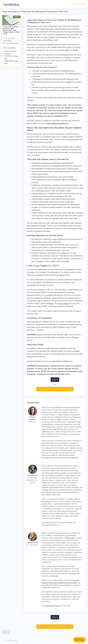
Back (6, 632)
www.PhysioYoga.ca (53, 606)
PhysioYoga (70, 538)
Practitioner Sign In (79, 4)
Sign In (55, 380)
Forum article (63, 304)
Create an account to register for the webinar (55, 389)
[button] (82, 403)
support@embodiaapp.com (58, 123)
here (52, 304)
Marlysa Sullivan (10, 52)
